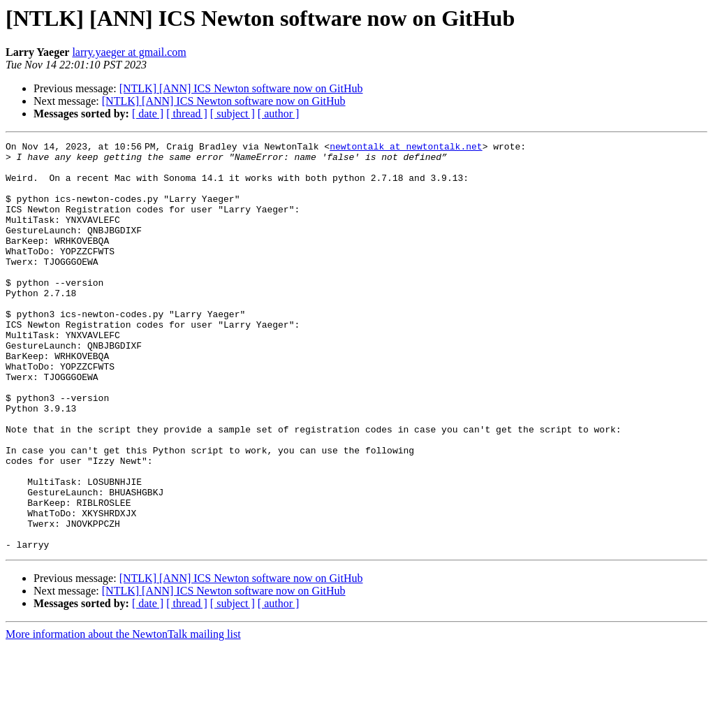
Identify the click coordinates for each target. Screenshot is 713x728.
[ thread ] (187, 114)
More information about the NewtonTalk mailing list (123, 716)
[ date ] (148, 114)
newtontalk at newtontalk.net (409, 148)
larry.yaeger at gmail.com (129, 52)
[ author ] (279, 114)
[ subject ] (233, 114)
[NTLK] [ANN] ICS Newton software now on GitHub (241, 88)
